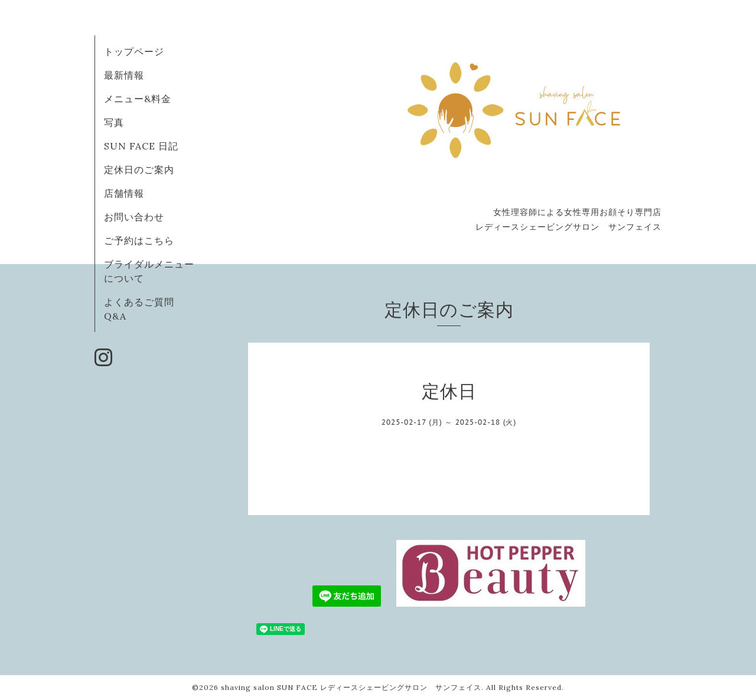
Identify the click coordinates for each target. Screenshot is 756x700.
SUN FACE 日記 (141, 146)
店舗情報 (124, 193)
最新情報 (124, 75)
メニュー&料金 (138, 99)
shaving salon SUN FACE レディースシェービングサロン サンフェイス (351, 687)
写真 (114, 122)
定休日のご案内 (139, 170)
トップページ (134, 51)
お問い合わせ (134, 217)
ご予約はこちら (139, 240)
